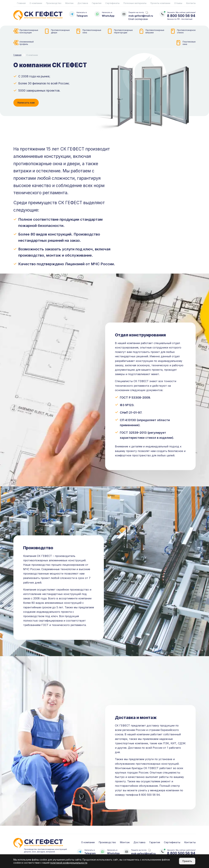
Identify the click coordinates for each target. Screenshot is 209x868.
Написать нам (26, 103)
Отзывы (178, 3)
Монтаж (69, 3)
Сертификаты (112, 3)
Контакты (191, 3)
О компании (36, 3)
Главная (21, 3)
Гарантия (97, 3)
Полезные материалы (135, 3)
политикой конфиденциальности (69, 863)
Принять (187, 861)
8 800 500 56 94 (181, 16)
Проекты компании (160, 3)
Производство (54, 3)
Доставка (83, 3)
